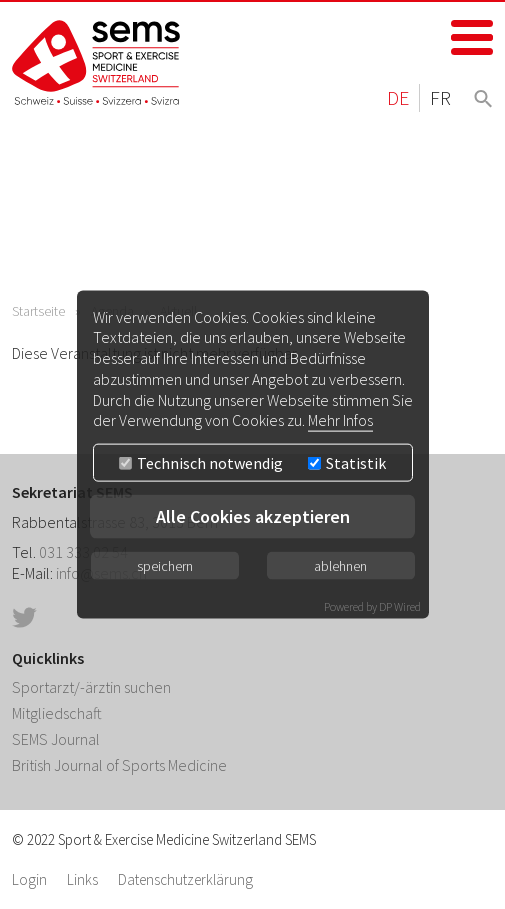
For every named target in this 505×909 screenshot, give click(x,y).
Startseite (38, 311)
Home (97, 62)
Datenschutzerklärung (185, 879)
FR (440, 97)
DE (398, 97)
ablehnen (340, 566)
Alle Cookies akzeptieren (253, 516)
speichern (165, 566)
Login (29, 879)
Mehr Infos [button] (340, 420)
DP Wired (400, 606)
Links (82, 879)
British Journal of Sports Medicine (119, 765)
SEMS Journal (56, 739)
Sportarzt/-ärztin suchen (91, 687)
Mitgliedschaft (57, 713)
